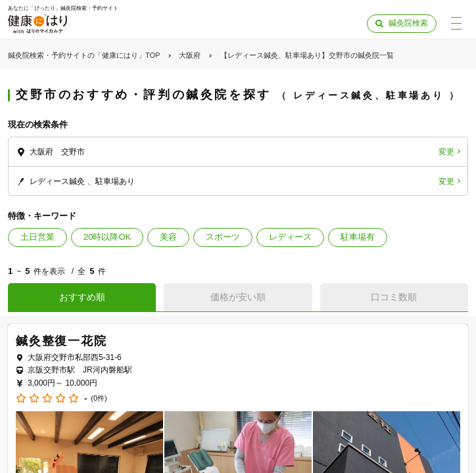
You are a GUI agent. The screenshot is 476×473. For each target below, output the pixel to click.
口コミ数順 (394, 297)
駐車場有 (358, 237)
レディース (290, 237)
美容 (168, 237)
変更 (446, 152)
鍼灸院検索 (408, 23)
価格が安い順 (238, 297)
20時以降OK (107, 237)
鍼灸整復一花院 (61, 341)
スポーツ (223, 237)
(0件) (99, 398)
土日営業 (37, 237)
